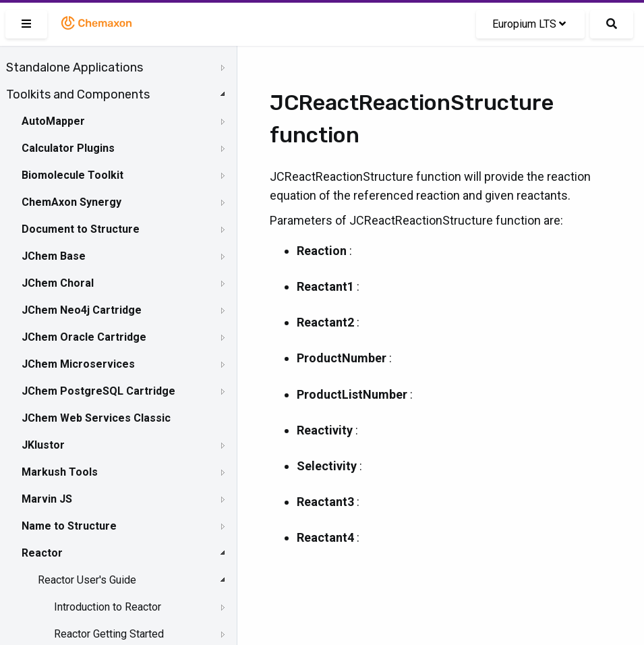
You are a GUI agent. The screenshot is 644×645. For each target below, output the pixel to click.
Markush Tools (60, 472)
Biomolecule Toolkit (72, 175)
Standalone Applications (75, 67)
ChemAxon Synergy (71, 202)
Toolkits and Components (78, 94)
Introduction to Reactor (108, 607)
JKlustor (43, 445)
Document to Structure (81, 229)
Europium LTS (529, 24)
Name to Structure (69, 526)
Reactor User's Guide (87, 580)
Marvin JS (47, 499)
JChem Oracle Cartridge (84, 337)
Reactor (42, 553)
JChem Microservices (78, 364)
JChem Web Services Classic (96, 418)
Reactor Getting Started (109, 634)
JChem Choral (58, 283)
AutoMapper (53, 121)
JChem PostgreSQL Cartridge (98, 391)
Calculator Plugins (68, 148)
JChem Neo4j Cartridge (82, 310)
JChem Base (54, 256)
